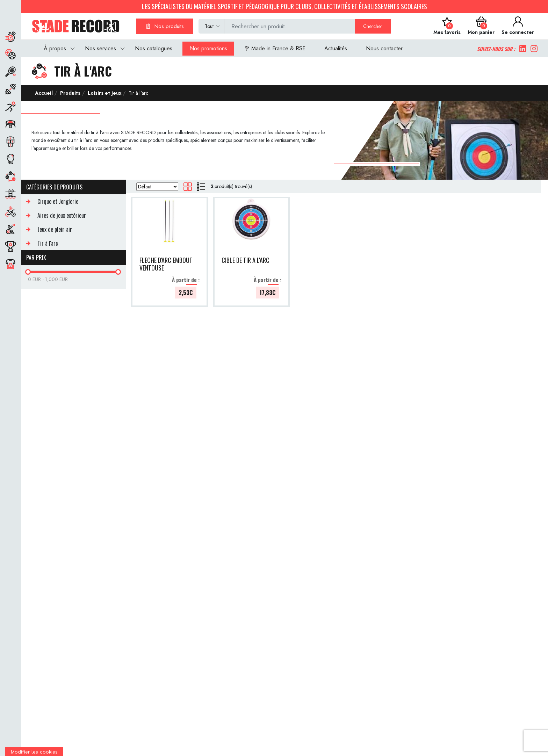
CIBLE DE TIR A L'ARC (246, 260)
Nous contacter (384, 48)
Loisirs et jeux (104, 93)
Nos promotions (208, 48)
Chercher (373, 26)
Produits (70, 93)
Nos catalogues (154, 48)
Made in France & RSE (275, 48)
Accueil (44, 93)
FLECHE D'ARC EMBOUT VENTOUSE (166, 264)
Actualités (336, 48)
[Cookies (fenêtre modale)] (34, 751)
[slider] (28, 272)
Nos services (100, 48)
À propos (55, 48)
